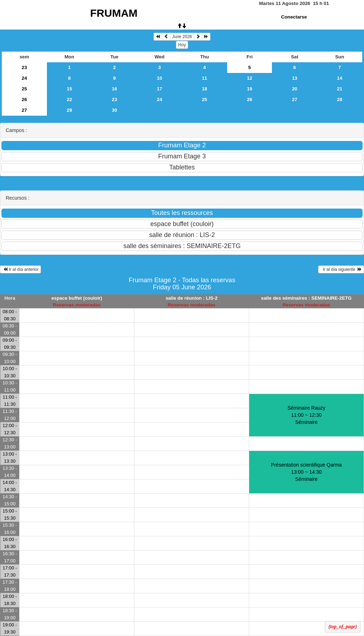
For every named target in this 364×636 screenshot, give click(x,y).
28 (340, 99)
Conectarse (294, 17)
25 (24, 89)
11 (205, 78)
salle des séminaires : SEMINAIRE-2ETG (306, 298)
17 (159, 89)
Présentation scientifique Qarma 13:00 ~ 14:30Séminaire (306, 472)
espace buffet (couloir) (77, 298)
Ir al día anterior (20, 269)
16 (115, 89)
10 (159, 78)
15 (69, 89)
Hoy (182, 45)
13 (295, 78)
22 (69, 99)
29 (69, 110)
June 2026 (182, 37)
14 (340, 78)
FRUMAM (114, 13)
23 (24, 67)
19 (250, 89)
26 (24, 99)
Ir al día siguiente (341, 269)
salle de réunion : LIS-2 (192, 298)
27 (295, 99)
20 (295, 89)
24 (24, 78)
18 (205, 89)
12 (250, 78)
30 (115, 110)
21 (340, 89)
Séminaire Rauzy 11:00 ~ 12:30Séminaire (307, 415)
